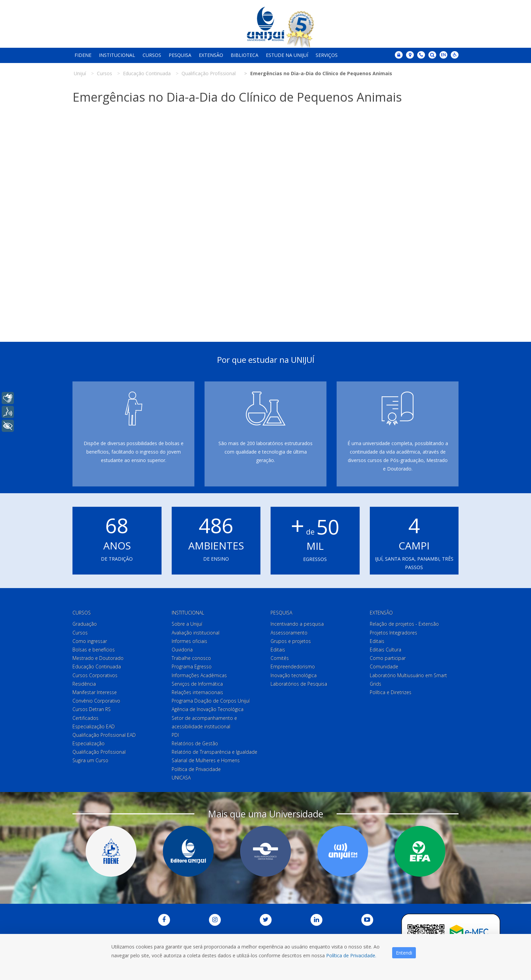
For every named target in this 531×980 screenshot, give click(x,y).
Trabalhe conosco (191, 658)
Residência (84, 684)
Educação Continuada (97, 666)
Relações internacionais (197, 692)
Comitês (280, 658)
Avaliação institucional (196, 633)
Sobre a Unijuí (187, 624)
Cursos (152, 55)
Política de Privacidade (196, 769)
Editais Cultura (386, 650)
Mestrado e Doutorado (98, 658)
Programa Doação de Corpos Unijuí (211, 701)
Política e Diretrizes (391, 692)
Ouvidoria (182, 650)
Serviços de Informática (197, 684)
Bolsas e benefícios (94, 650)
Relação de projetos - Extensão (404, 624)
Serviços (327, 55)
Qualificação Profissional (99, 752)
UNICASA (181, 778)
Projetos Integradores (394, 633)
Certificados (86, 718)
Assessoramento (289, 633)
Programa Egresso (192, 666)
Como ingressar (90, 641)
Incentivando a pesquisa (297, 624)
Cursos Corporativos (95, 675)
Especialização (89, 743)
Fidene (83, 55)
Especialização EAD (94, 726)
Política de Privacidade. (351, 955)
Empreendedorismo (293, 666)
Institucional (117, 55)
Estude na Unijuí (287, 55)
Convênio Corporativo (96, 701)
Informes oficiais (189, 641)
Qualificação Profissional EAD (104, 735)
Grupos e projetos (291, 641)
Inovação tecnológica (294, 675)
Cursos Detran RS (92, 709)
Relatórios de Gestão (195, 743)
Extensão (211, 55)
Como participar (388, 658)
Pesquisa (180, 55)
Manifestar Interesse (95, 692)
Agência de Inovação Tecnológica (208, 709)
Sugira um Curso (90, 760)
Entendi (404, 953)
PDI (175, 735)
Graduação (85, 624)
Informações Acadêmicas (199, 675)
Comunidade (384, 666)
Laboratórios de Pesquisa (299, 684)
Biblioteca (245, 55)
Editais (278, 650)
